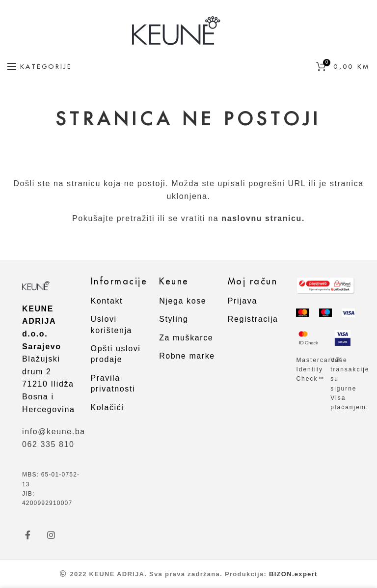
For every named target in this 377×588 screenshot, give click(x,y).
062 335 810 (48, 444)
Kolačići (108, 407)
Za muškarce (186, 338)
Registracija (253, 319)
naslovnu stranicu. (263, 218)
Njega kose (183, 301)
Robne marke (187, 356)
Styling (174, 319)
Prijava (242, 301)
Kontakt (107, 301)
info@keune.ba (54, 432)
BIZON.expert (293, 574)
